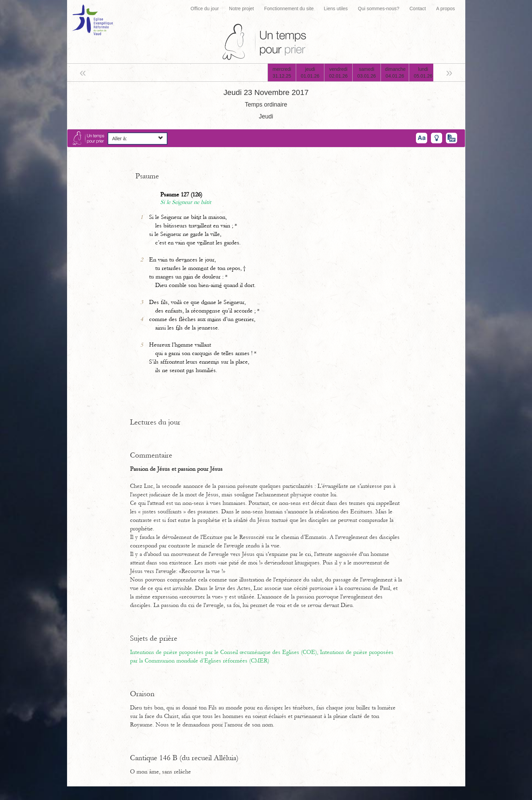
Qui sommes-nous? (379, 9)
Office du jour (205, 9)
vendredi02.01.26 (338, 73)
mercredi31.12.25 (282, 73)
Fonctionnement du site (289, 9)
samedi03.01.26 (367, 73)
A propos (445, 9)
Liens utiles (336, 9)
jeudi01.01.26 (310, 73)
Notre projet (241, 9)
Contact (418, 9)
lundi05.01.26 (423, 73)
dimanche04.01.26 (395, 73)
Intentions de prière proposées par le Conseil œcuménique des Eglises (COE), (225, 652)
